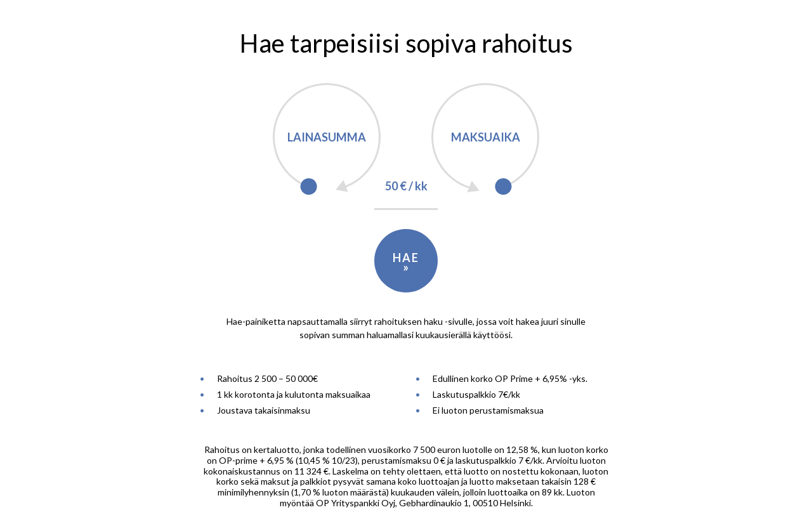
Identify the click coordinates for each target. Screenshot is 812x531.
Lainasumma (327, 137)
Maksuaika (486, 137)
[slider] (309, 187)
